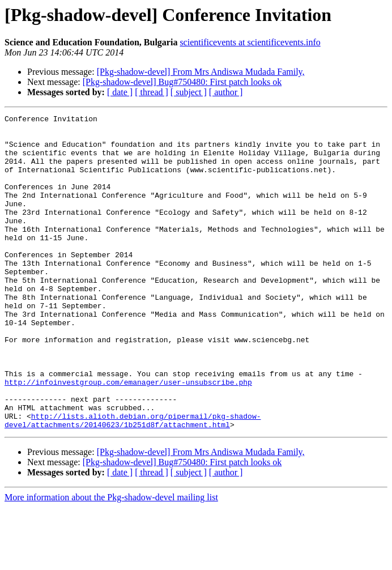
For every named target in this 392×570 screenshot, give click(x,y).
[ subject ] (189, 92)
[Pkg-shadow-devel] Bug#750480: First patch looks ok (182, 82)
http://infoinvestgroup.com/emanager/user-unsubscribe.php (128, 436)
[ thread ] (152, 92)
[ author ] (226, 92)
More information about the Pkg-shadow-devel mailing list (111, 560)
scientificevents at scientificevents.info (250, 42)
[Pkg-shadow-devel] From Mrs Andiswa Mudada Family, (201, 72)
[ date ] (120, 92)
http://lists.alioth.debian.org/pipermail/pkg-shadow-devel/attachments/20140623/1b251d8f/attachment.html (133, 482)
